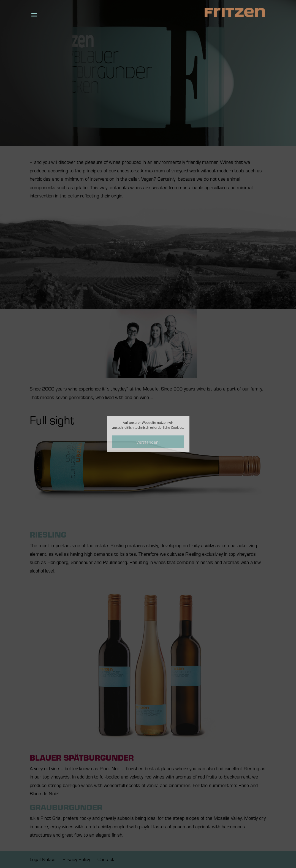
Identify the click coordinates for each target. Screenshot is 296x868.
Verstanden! (148, 442)
